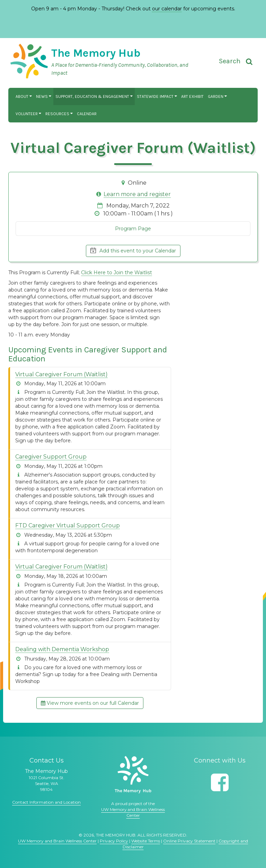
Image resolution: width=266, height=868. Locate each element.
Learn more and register (137, 194)
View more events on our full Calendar (90, 703)
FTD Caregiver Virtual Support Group (68, 525)
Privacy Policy (114, 841)
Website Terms (146, 841)
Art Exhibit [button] (192, 96)
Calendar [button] (87, 114)
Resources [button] (59, 114)
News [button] (44, 96)
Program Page (133, 229)
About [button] (24, 96)
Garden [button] (217, 96)
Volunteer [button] (28, 114)
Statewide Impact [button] (157, 96)
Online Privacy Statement (189, 841)
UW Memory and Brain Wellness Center (57, 841)
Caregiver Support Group (51, 457)
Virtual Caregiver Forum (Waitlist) (61, 374)
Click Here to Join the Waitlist (117, 273)
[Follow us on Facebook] (220, 782)
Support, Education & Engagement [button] (94, 96)
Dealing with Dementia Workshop (62, 649)
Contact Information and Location (46, 802)
